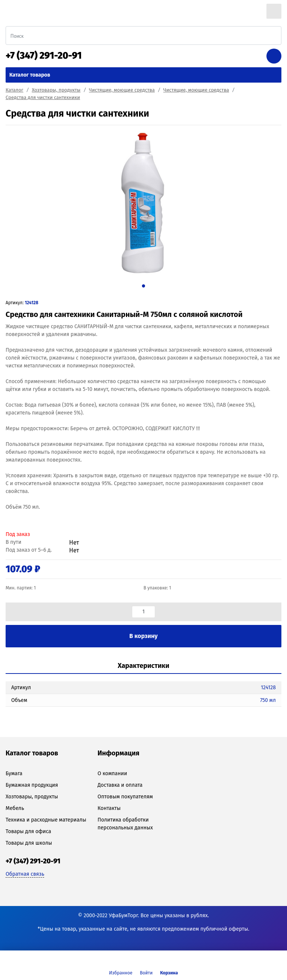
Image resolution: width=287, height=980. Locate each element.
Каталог (14, 90)
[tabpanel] (143, 204)
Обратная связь (25, 874)
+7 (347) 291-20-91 (44, 56)
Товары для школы (29, 843)
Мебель (15, 808)
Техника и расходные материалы (46, 820)
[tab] (143, 666)
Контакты (109, 808)
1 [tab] (143, 286)
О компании (112, 773)
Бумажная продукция (32, 785)
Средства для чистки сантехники (43, 97)
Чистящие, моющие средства (122, 90)
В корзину (143, 636)
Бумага (14, 773)
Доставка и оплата (120, 785)
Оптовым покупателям (125, 797)
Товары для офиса (28, 831)
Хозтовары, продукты (56, 90)
